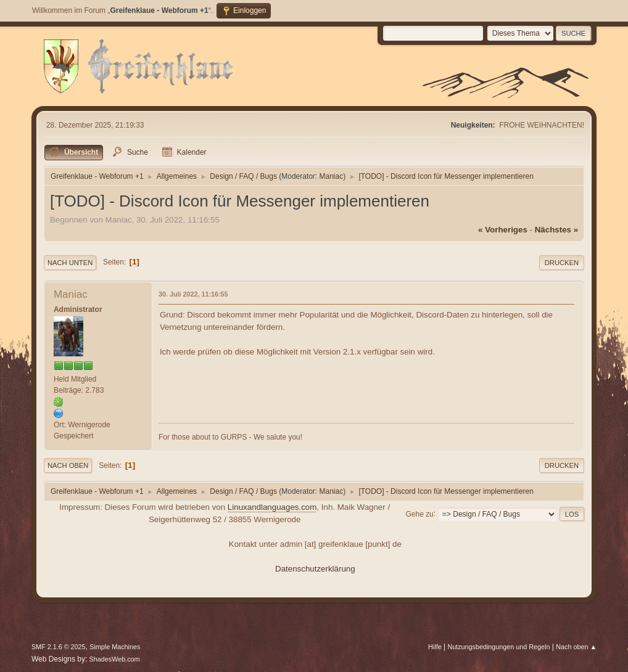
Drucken (562, 263)
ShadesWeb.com (115, 659)
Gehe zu (419, 514)
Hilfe (435, 647)
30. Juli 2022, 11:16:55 (193, 294)
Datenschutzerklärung (315, 569)
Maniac (332, 176)
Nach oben (68, 465)
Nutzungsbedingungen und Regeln (498, 647)
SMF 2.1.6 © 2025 (59, 647)
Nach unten (70, 263)
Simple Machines (115, 647)
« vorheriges (503, 230)
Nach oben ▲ (576, 647)
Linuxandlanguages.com (272, 507)
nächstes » (556, 230)
